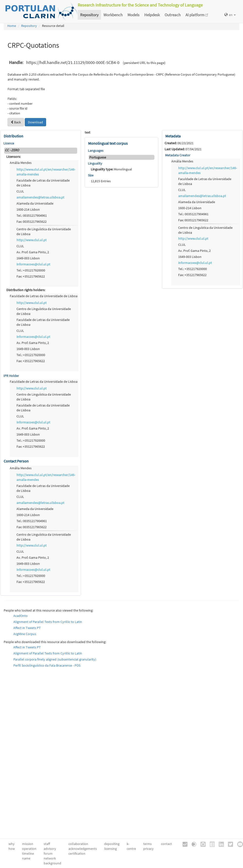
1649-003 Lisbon (28, 258)
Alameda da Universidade (35, 203)
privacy (148, 849)
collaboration (78, 844)
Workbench (113, 15)
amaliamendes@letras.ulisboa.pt (40, 197)
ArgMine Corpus (25, 634)
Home (12, 26)
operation (29, 849)
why (12, 844)
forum (48, 853)
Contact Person (16, 461)
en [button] (230, 15)
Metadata (173, 136)
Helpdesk (152, 15)
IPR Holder (11, 376)
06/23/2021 (179, 143)
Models (133, 15)
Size (91, 175)
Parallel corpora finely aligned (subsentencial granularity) (55, 659)
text (88, 132)
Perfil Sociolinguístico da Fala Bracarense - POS (47, 665)
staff (47, 844)
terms (147, 844)
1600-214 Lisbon (28, 209)
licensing (110, 849)
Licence (9, 143)
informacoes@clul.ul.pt (33, 264)
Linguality (95, 163)
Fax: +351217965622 (31, 276)
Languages (96, 151)
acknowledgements (83, 849)
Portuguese (98, 157)
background (52, 863)
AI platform (197, 15)
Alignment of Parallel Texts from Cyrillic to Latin (48, 622)
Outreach (173, 15)
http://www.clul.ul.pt (32, 240)
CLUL (20, 191)
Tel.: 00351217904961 (32, 215)
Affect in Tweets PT (27, 628)
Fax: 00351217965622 (32, 222)
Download (35, 122)
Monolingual (111, 169)
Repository (89, 15)
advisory (50, 849)
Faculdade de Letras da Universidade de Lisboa (43, 183)
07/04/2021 (183, 149)
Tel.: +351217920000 (31, 270)
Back (16, 122)
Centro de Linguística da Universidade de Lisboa (44, 231)
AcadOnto (21, 616)
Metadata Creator (178, 155)
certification (77, 853)
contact (166, 844)
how (12, 849)
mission (28, 844)
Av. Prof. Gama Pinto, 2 (33, 252)
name (26, 858)
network (50, 858)
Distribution (13, 136)
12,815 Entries (101, 181)
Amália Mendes (21, 163)
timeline (28, 853)
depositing (112, 844)
